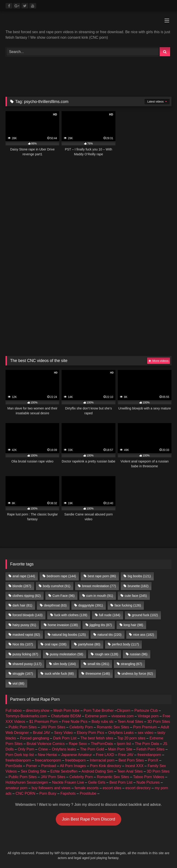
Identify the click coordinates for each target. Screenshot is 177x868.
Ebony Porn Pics (91, 733)
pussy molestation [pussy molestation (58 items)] (66, 654)
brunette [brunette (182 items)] (138, 586)
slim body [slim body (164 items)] (65, 664)
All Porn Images (73, 766)
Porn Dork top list (20, 755)
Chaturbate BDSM (66, 716)
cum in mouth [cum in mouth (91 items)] (100, 596)
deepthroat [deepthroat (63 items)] (55, 605)
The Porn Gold (92, 749)
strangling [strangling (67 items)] (131, 664)
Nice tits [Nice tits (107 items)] (23, 644)
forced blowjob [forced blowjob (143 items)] (27, 615)
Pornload (49, 766)
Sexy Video (63, 733)
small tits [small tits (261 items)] (98, 664)
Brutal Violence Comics (46, 744)
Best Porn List (121, 782)
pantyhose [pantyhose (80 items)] (89, 644)
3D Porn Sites (159, 722)
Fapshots (68, 793)
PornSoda (14, 766)
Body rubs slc (103, 722)
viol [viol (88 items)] (18, 683)
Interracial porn (102, 760)
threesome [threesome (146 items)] (98, 674)
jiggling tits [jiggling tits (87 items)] (101, 625)
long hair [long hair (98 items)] (133, 625)
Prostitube (88, 793)
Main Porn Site (120, 749)
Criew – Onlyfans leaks (57, 749)
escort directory (138, 788)
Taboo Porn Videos (149, 777)
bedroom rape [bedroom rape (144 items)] (61, 576)
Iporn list (124, 744)
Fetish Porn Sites (150, 749)
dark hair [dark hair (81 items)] (22, 605)
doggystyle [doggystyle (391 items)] (91, 605)
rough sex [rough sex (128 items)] (107, 654)
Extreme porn (96, 716)
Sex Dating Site (33, 771)
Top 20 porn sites (131, 738)
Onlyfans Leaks (121, 733)
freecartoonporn (48, 760)
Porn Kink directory (105, 766)
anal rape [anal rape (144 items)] (24, 576)
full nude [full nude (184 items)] (109, 615)
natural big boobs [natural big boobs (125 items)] (69, 635)
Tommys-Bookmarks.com (26, 716)
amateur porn (16, 788)
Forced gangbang (34, 738)
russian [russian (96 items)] (139, 654)
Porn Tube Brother (99, 711)
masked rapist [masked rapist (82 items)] (26, 635)
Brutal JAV (41, 733)
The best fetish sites (97, 738)
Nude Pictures (148, 782)
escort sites (112, 788)
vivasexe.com (122, 716)
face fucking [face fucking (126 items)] (128, 605)
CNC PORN (25, 793)
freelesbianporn (18, 760)
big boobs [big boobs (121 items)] (139, 576)
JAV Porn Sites (53, 727)
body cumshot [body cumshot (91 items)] (57, 586)
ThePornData (102, 744)
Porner (32, 766)
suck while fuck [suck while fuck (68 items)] (59, 674)
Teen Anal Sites (130, 722)
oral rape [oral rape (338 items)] (56, 644)
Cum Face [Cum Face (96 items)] (63, 596)
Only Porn (26, 749)
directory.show (38, 711)
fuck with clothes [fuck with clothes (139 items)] (71, 615)
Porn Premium (145, 727)
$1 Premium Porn (44, 722)
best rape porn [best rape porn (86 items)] (102, 576)
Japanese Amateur (76, 755)
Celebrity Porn (81, 727)
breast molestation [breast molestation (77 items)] (99, 586)
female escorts (87, 788)
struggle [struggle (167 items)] (23, 674)
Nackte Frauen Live (68, 782)
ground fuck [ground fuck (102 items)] (145, 615)
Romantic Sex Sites (113, 727)
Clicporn (124, 711)
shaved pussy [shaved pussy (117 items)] (27, 664)
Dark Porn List (65, 738)
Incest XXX (134, 766)
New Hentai (48, 755)
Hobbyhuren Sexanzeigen (27, 782)
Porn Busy (48, 793)
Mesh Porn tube (66, 711)
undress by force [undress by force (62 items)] (137, 674)
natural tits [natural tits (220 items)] (109, 635)
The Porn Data (147, 744)
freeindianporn (149, 755)
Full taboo (14, 711)
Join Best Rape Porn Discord (88, 819)
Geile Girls (97, 782)
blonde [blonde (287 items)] (22, 586)
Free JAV (126, 755)
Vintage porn (148, 716)
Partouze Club (146, 711)
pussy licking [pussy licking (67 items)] (25, 654)
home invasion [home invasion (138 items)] (63, 625)
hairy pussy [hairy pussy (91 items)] (24, 625)
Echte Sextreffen (64, 771)
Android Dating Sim (97, 771)
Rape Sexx (78, 744)
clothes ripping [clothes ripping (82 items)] (27, 596)
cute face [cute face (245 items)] (136, 596)
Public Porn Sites (23, 727)
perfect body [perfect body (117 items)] (125, 644)
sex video (146, 733)
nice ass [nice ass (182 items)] (144, 635)
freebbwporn (75, 760)
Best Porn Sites (131, 760)
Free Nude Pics (75, 722)
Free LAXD (105, 755)
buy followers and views (51, 788)
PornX (153, 760)
